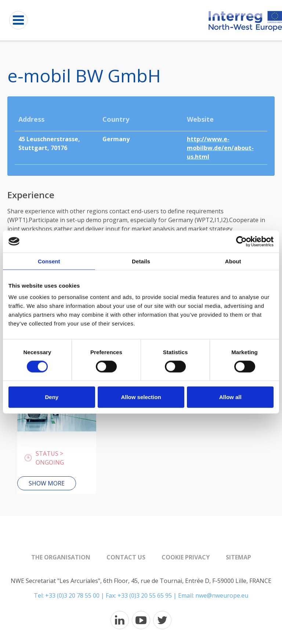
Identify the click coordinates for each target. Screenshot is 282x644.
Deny (52, 397)
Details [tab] (141, 261)
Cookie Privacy (186, 557)
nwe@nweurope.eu (222, 595)
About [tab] (233, 261)
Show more (47, 483)
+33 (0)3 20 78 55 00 (72, 595)
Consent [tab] (49, 261)
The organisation (61, 557)
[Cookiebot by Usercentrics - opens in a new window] (241, 241)
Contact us (126, 557)
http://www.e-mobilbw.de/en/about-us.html (220, 148)
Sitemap (238, 557)
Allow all (230, 397)
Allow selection (141, 397)
